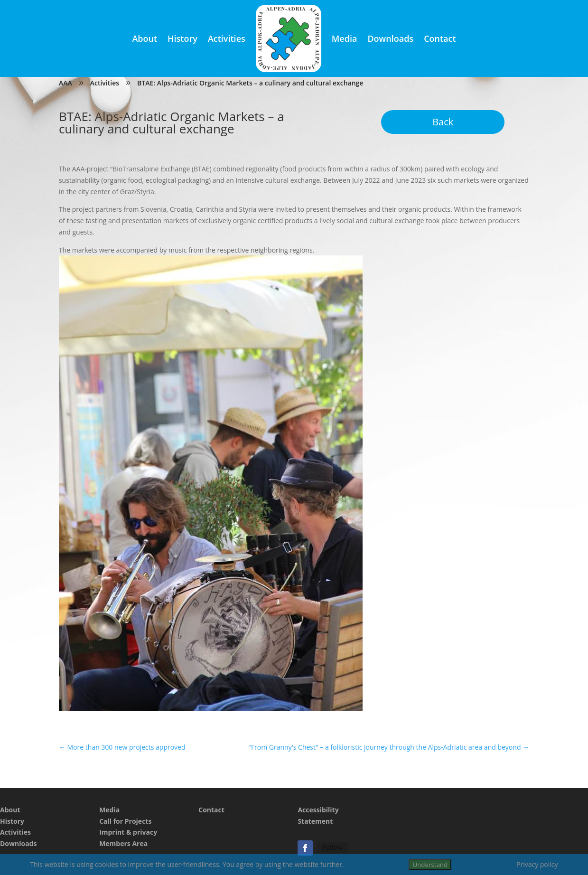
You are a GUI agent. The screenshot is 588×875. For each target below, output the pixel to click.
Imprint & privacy (128, 832)
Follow (332, 847)
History (182, 38)
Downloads (390, 38)
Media (345, 38)
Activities (227, 38)
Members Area (123, 843)
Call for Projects (125, 821)
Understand (430, 865)
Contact (440, 38)
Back (443, 122)
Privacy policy (537, 864)
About (145, 38)
